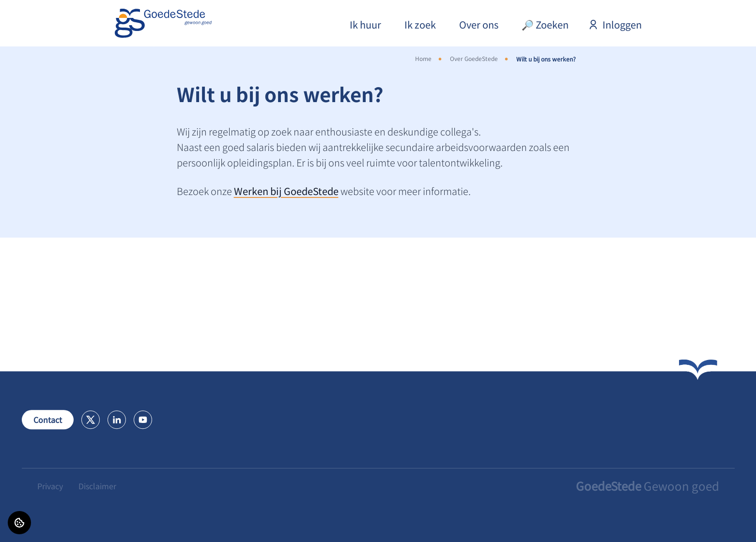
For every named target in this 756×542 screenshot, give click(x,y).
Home (423, 58)
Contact (48, 420)
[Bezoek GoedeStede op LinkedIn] (117, 420)
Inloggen (615, 24)
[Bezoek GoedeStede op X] (91, 420)
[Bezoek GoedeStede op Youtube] (143, 420)
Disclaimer (97, 486)
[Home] (163, 23)
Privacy (50, 486)
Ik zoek (420, 24)
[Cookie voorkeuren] (19, 523)
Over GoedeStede (474, 58)
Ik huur (365, 24)
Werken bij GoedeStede (286, 191)
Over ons (479, 24)
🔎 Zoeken (545, 24)
